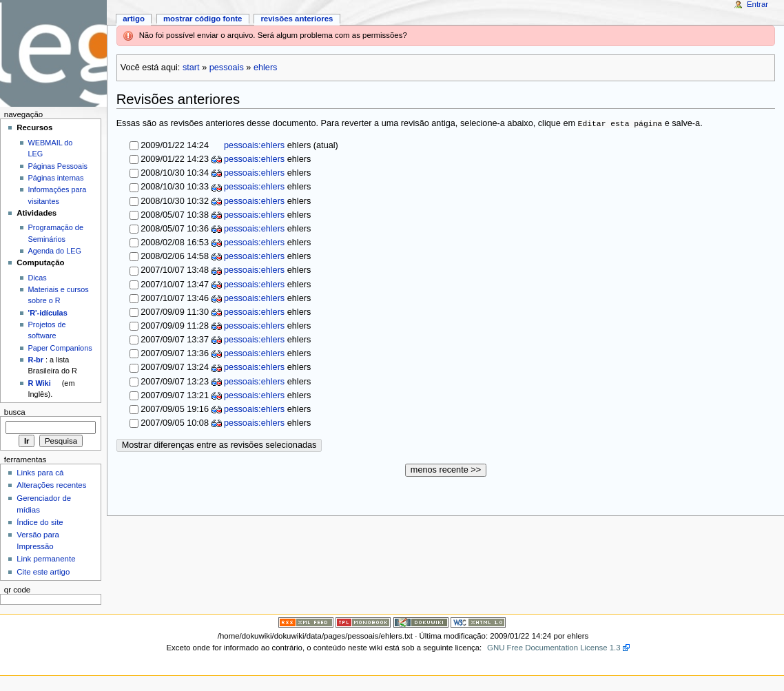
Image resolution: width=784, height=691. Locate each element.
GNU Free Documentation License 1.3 (554, 648)
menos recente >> (446, 470)
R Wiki (40, 383)
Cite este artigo (43, 572)
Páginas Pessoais (58, 166)
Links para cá (40, 473)
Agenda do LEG (55, 251)
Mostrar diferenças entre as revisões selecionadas (219, 445)
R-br (36, 360)
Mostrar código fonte (203, 19)
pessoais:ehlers (254, 145)
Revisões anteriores (297, 19)
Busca (15, 412)
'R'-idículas (48, 313)
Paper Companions (60, 348)
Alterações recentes (51, 485)
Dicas (38, 278)
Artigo (134, 19)
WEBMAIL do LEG (51, 148)
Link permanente (46, 559)
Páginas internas (56, 178)
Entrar (757, 4)
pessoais (227, 68)
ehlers (266, 68)
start (191, 68)
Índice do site (40, 522)
